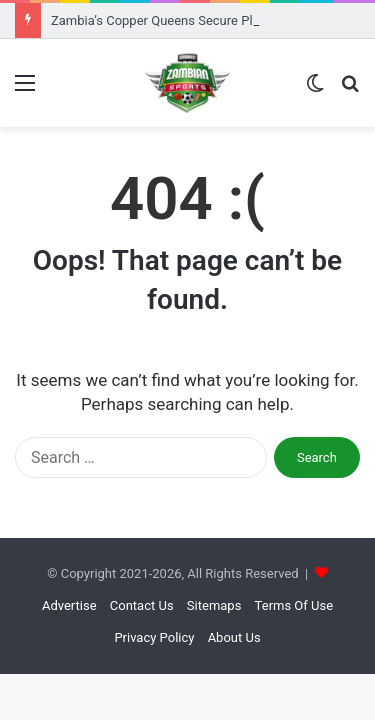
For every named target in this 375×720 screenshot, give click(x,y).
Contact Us (142, 605)
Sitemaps (214, 605)
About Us (234, 637)
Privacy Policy (154, 637)
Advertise (69, 605)
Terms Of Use (294, 605)
